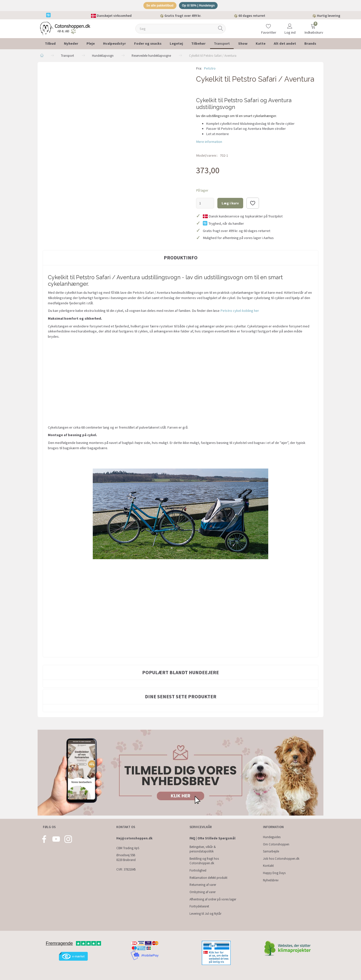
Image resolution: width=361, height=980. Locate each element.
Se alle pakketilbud (158, 6)
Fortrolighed (198, 870)
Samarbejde (271, 851)
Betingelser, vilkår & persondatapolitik (203, 849)
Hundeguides (272, 837)
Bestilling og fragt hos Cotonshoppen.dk (204, 861)
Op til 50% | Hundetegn (200, 6)
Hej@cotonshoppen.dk (134, 838)
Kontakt (268, 866)
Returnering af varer (203, 885)
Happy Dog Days (274, 873)
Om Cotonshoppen (276, 844)
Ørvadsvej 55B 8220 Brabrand (126, 857)
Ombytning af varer (203, 892)
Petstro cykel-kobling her (240, 312)
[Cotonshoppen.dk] (65, 29)
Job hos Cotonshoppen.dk (281, 859)
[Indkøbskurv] (313, 26)
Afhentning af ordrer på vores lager (213, 899)
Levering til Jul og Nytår (205, 914)
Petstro (210, 69)
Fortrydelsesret (199, 906)
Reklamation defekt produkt (208, 878)
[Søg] (221, 30)
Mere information (209, 142)
